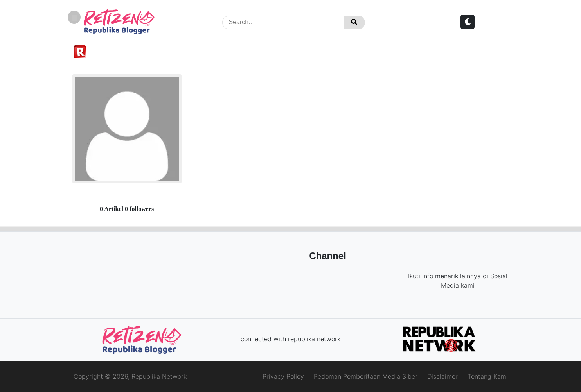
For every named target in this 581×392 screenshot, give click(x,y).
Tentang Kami (488, 376)
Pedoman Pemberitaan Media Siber (366, 376)
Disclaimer (442, 376)
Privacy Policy (283, 376)
